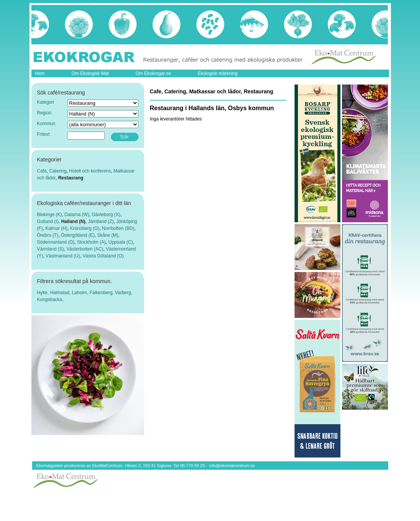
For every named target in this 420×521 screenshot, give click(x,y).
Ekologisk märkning (218, 73)
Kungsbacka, (50, 300)
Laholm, (81, 293)
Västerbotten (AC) (85, 249)
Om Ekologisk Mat (90, 73)
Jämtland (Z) (101, 221)
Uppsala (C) (120, 242)
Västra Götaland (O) (103, 256)
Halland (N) (73, 221)
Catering (58, 171)
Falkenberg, (102, 293)
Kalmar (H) (57, 228)
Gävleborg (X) (106, 215)
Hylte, (44, 293)
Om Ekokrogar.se (153, 73)
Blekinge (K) (50, 215)
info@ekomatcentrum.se (232, 466)
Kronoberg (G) (85, 228)
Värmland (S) (51, 249)
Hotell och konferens (90, 171)
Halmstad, (61, 293)
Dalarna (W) (77, 215)
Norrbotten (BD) (118, 228)
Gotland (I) (48, 221)
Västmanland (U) (63, 256)
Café (42, 171)
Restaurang (71, 178)
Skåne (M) (108, 235)
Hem (40, 73)
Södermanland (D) (56, 242)
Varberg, (124, 293)
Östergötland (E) (78, 235)
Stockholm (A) (91, 242)
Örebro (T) (48, 235)
